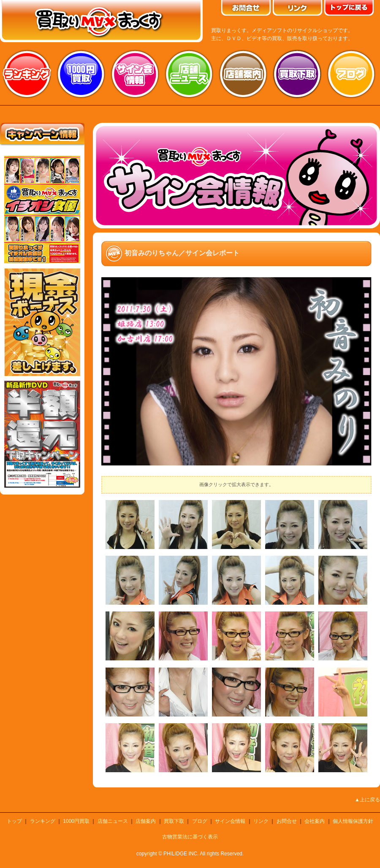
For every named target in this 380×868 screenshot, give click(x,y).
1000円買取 (76, 821)
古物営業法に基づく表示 (190, 837)
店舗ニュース (189, 74)
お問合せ (287, 821)
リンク (261, 821)
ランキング (27, 74)
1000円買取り (81, 74)
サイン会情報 (135, 74)
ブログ (351, 74)
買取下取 (174, 821)
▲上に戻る (367, 800)
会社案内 (315, 821)
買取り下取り (297, 74)
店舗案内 (243, 74)
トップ (14, 821)
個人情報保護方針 (353, 821)
